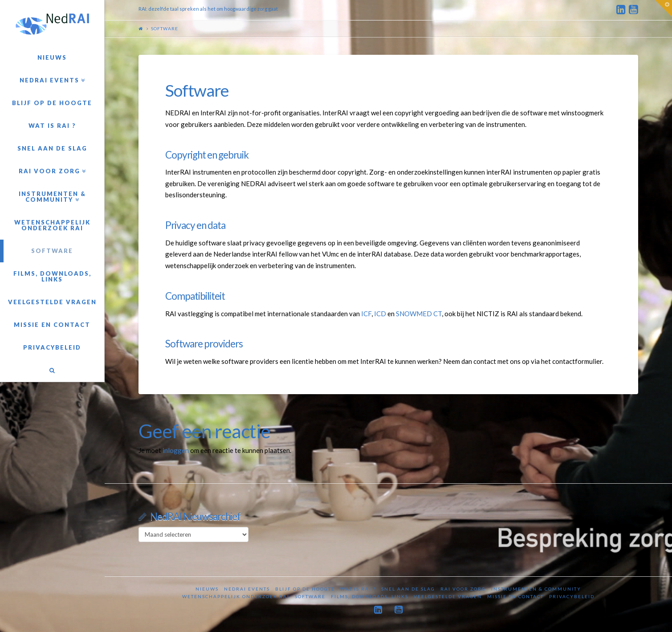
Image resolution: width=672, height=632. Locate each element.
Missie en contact (515, 596)
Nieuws (207, 589)
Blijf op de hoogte (305, 589)
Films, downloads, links (370, 596)
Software (310, 596)
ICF (366, 314)
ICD (380, 314)
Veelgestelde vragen (448, 596)
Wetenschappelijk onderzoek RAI (236, 596)
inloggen (176, 450)
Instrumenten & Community (536, 589)
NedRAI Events (247, 589)
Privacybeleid (572, 596)
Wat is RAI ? (358, 589)
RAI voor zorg (463, 589)
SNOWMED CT (419, 314)
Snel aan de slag (408, 589)
